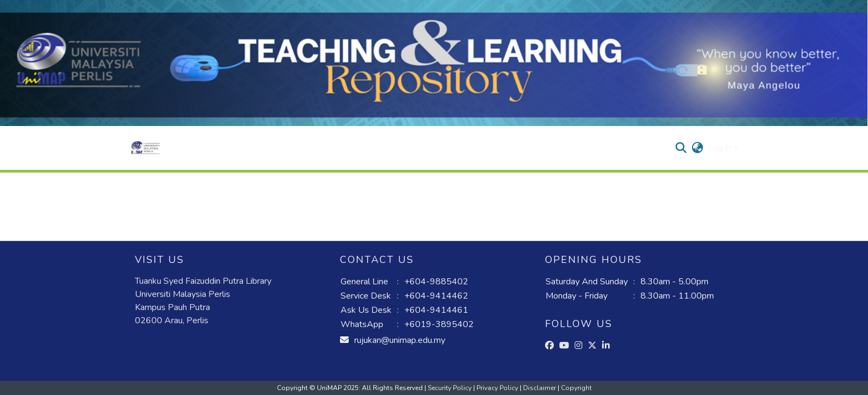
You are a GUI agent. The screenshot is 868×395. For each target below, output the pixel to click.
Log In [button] (721, 148)
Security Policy (450, 388)
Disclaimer (540, 388)
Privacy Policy (498, 388)
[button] (146, 148)
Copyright (576, 388)
